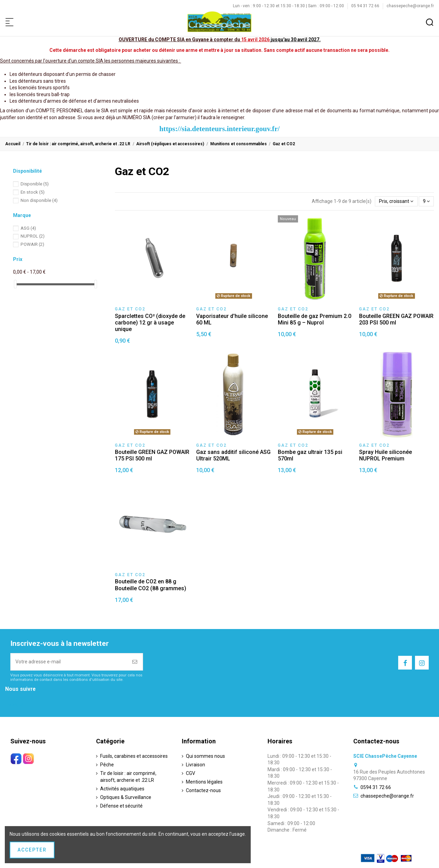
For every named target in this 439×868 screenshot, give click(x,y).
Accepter (32, 850)
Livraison (195, 765)
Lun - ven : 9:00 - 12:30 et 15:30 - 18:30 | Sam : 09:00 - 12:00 (289, 6)
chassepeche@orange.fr (410, 6)
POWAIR (32, 244)
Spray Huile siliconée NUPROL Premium (385, 455)
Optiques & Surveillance (126, 797)
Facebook (16, 698)
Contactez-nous (203, 790)
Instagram (16, 705)
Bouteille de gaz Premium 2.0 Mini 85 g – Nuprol (315, 319)
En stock (33, 192)
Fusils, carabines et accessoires (134, 756)
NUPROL (33, 236)
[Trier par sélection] (396, 201)
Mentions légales (204, 782)
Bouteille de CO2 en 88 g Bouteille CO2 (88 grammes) (151, 585)
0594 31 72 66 (376, 787)
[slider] (15, 284)
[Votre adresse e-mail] (69, 662)
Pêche (107, 765)
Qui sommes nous (205, 756)
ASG (28, 228)
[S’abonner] (135, 662)
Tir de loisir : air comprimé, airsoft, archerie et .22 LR (128, 777)
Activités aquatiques (122, 789)
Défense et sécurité (121, 806)
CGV (191, 773)
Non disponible (39, 200)
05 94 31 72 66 (366, 6)
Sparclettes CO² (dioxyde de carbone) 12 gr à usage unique (150, 323)
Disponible (35, 184)
